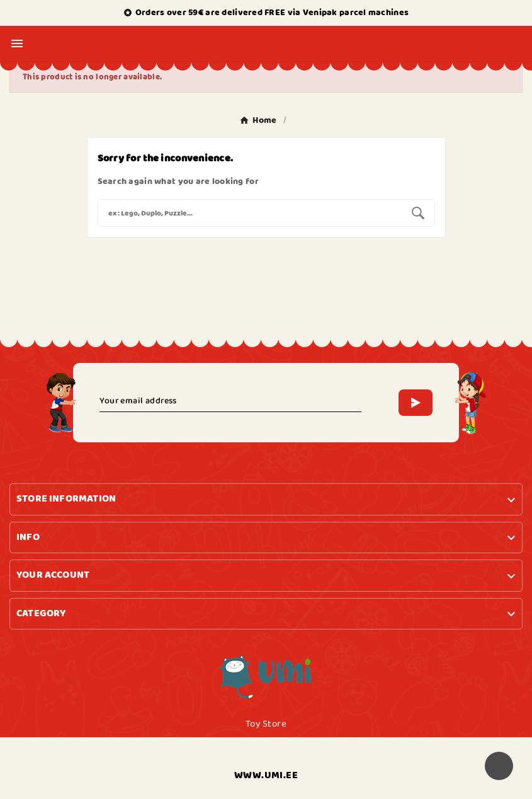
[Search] (250, 213)
